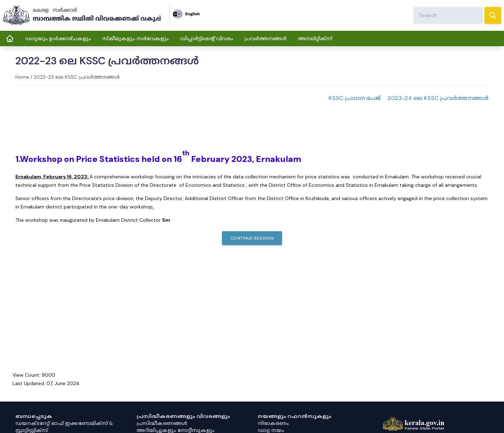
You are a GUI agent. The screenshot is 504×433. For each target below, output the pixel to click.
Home (22, 77)
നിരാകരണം (273, 423)
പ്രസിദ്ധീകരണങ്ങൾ (162, 423)
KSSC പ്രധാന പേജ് (355, 98)
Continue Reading (252, 238)
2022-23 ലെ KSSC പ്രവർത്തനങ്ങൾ (77, 77)
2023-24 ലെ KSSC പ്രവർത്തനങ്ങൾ (438, 98)
